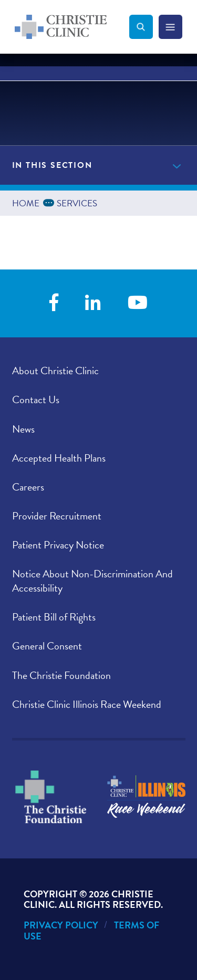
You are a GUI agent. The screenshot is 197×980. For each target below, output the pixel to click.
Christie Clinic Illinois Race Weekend (87, 704)
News (23, 429)
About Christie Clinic (55, 371)
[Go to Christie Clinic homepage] (72, 27)
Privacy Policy (61, 925)
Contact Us (36, 399)
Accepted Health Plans (59, 458)
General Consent (47, 646)
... (50, 202)
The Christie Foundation (61, 675)
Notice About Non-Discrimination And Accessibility (92, 581)
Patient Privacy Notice (58, 545)
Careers (28, 487)
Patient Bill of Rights (54, 617)
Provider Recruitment (57, 516)
